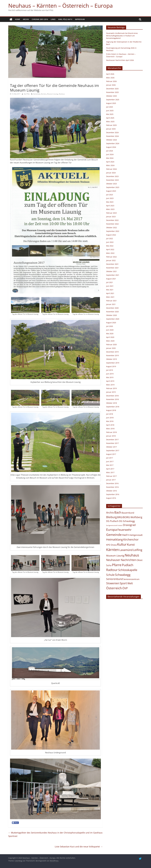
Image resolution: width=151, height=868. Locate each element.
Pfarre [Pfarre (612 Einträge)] (117, 565)
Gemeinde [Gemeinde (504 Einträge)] (114, 535)
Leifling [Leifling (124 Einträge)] (138, 550)
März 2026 (110, 78)
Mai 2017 (110, 465)
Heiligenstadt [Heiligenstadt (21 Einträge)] (136, 535)
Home (18, 19)
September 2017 (113, 451)
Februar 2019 (111, 388)
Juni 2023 (110, 198)
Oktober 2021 (111, 271)
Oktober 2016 (111, 491)
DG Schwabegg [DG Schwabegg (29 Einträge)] (127, 521)
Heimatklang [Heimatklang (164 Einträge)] (114, 539)
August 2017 (111, 454)
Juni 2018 (110, 418)
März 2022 (110, 253)
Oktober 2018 (111, 403)
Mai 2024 (110, 158)
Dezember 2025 (112, 89)
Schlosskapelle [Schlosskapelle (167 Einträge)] (128, 570)
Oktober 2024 (111, 140)
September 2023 (113, 187)
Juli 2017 (110, 458)
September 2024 (113, 143)
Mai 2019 (110, 377)
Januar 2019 (111, 392)
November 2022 (112, 224)
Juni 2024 (110, 154)
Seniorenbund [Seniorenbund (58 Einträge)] (114, 579)
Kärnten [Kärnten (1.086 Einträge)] (113, 550)
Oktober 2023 (111, 184)
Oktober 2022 (111, 228)
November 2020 (112, 312)
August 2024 (111, 147)
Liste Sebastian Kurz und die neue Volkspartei (79, 847)
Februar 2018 (111, 432)
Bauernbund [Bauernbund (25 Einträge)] (128, 513)
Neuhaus (62, 94)
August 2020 (111, 323)
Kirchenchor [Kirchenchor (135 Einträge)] (131, 539)
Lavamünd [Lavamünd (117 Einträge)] (126, 550)
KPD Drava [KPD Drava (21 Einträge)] (111, 545)
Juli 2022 (110, 238)
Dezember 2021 (112, 264)
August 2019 (111, 366)
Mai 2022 (110, 246)
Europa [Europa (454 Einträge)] (112, 530)
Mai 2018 (110, 421)
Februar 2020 (111, 344)
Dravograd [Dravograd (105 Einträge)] (129, 525)
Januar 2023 (111, 217)
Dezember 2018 (112, 396)
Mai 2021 (110, 290)
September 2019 (113, 363)
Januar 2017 (111, 480)
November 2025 (112, 92)
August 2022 (111, 235)
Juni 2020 (110, 330)
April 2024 (110, 162)
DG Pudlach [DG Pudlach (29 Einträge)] (112, 521)
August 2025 (111, 103)
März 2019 (110, 385)
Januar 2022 (111, 260)
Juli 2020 (110, 326)
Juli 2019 (110, 370)
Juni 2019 (110, 374)
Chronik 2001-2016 (40, 19)
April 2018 (110, 425)
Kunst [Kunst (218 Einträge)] (131, 544)
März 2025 (110, 122)
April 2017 (110, 469)
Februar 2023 (111, 213)
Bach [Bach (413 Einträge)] (118, 512)
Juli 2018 (110, 414)
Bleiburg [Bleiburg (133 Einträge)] (111, 517)
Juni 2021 (110, 286)
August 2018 (111, 410)
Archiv (26, 19)
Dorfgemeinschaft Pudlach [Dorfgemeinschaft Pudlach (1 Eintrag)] (114, 525)
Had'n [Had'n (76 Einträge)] (126, 535)
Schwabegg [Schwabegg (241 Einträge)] (123, 575)
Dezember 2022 (112, 220)
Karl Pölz (27, 94)
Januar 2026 (111, 85)
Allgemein (15, 81)
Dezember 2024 (112, 132)
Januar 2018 (111, 436)
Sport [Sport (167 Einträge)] (123, 583)
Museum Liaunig (52, 94)
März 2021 (110, 297)
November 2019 (112, 355)
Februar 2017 (111, 476)
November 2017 (112, 443)
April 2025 (110, 118)
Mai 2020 (110, 334)
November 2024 (112, 136)
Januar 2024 (111, 173)
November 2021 (112, 268)
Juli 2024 (110, 151)
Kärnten (44, 94)
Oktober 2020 (111, 315)
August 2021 (111, 279)
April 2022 (110, 249)
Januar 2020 (111, 348)
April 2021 (110, 293)
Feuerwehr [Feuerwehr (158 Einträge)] (124, 530)
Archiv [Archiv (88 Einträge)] (110, 513)
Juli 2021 (110, 282)
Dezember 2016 (112, 483)
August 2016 (111, 498)
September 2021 (113, 275)
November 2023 (112, 180)
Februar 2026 (111, 81)
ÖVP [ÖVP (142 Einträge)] (125, 588)
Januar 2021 (111, 304)
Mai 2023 (110, 202)
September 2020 (113, 319)
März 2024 (110, 165)
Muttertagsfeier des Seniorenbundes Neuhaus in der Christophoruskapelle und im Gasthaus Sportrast (55, 834)
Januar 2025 (111, 129)
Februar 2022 (111, 257)
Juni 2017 (110, 461)
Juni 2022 (110, 242)
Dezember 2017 (112, 440)
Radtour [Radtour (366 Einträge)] (112, 570)
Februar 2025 (111, 125)
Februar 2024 (111, 169)
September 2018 (113, 407)
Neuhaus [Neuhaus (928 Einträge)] (132, 555)
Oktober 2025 (111, 96)
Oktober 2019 (111, 359)
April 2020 (110, 337)
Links (53, 19)
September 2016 (113, 494)
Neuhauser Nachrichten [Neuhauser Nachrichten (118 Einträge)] (121, 560)
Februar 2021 (111, 301)
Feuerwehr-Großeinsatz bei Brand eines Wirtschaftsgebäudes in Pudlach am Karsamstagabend (122, 36)
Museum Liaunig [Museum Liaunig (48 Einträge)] (115, 556)
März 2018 (110, 429)
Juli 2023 (110, 195)
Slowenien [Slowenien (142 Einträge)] (113, 583)
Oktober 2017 (111, 447)
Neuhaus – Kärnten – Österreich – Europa (61, 6)
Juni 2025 (110, 111)
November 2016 (112, 487)
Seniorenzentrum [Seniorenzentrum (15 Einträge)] (131, 579)
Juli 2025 (110, 107)
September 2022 (113, 231)
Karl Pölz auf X (65, 19)
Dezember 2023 (112, 176)
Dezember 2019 (112, 352)
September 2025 (113, 100)
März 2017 (110, 472)
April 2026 (110, 74)
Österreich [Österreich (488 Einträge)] (114, 588)
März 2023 (110, 209)
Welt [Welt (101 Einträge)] (130, 583)
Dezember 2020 (112, 308)
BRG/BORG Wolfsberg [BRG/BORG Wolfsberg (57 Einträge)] (130, 517)
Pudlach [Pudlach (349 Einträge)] (128, 565)
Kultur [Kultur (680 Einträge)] (122, 544)
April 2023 (110, 206)
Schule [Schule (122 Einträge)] (110, 575)
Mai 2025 (110, 114)
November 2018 (112, 399)
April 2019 (110, 381)
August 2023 (111, 191)
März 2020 (110, 341)
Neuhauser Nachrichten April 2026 (120, 60)
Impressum (80, 19)
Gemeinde (37, 94)
